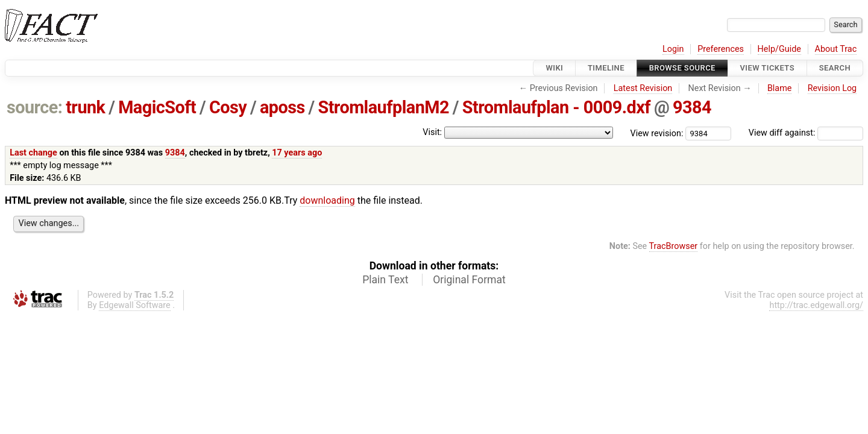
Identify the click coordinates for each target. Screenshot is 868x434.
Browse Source (682, 68)
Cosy (228, 107)
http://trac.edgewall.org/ (816, 305)
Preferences (721, 49)
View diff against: (806, 133)
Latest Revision (643, 88)
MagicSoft (157, 107)
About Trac (836, 49)
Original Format (469, 280)
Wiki (554, 68)
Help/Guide (779, 49)
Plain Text (385, 280)
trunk (85, 107)
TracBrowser (674, 246)
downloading (327, 200)
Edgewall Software (135, 305)
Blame (780, 88)
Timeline (606, 68)
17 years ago (297, 153)
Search (835, 68)
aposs (282, 107)
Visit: (432, 132)
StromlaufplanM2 (383, 107)
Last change (33, 153)
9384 (692, 107)
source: (35, 107)
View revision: (657, 133)
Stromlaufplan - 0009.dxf (556, 107)
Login (673, 49)
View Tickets (767, 68)
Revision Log (832, 88)
